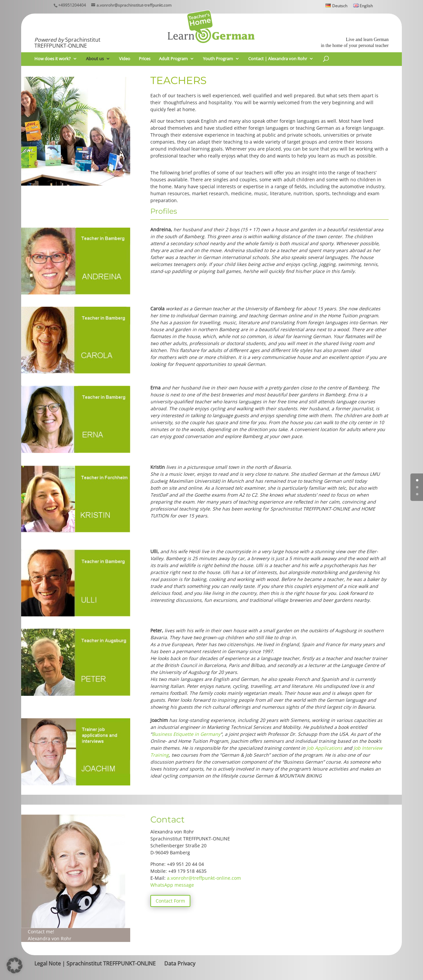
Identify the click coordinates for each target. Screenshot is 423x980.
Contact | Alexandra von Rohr (278, 59)
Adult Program (173, 59)
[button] (15, 965)
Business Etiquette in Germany (186, 734)
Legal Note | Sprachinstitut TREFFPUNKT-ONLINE (95, 963)
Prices (145, 59)
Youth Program (218, 59)
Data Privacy (180, 963)
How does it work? (53, 59)
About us (95, 59)
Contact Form (170, 901)
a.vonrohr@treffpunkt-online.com (204, 878)
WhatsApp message (172, 885)
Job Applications (325, 748)
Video (125, 59)
